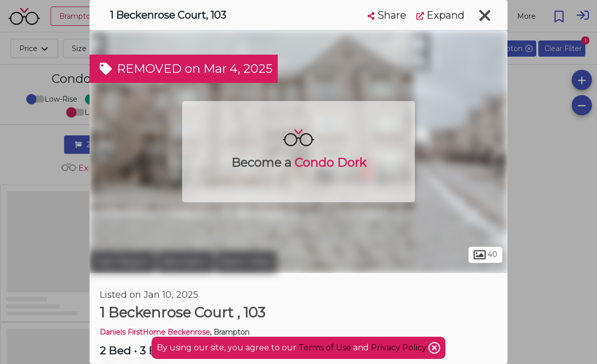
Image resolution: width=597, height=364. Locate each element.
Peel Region (122, 262)
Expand (440, 15)
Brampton (185, 262)
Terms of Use (325, 348)
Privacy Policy (400, 348)
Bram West (246, 262)
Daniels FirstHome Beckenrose (155, 332)
